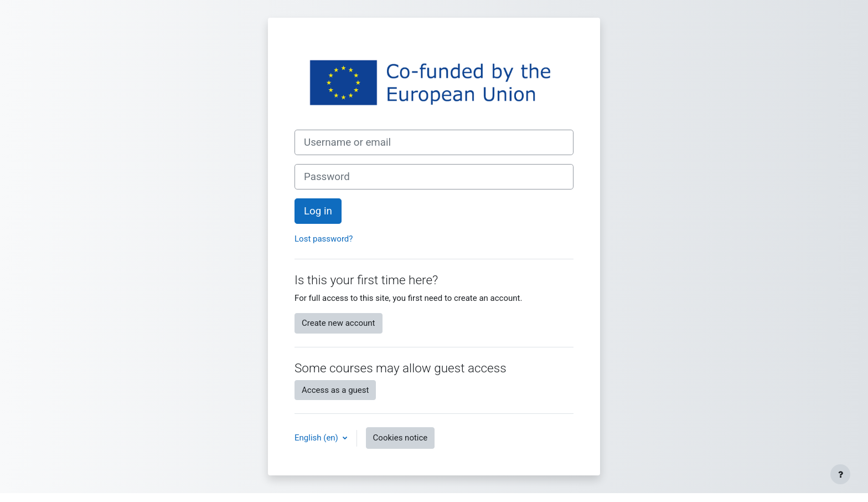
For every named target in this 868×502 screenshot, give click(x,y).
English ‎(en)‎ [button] (317, 438)
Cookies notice (401, 438)
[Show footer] (840, 474)
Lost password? (324, 239)
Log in (318, 211)
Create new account (339, 323)
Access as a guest (335, 390)
